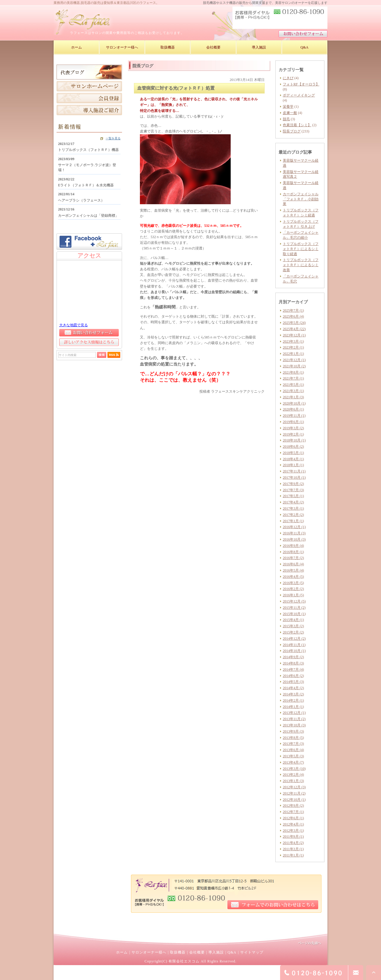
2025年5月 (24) (294, 323)
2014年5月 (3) (293, 682)
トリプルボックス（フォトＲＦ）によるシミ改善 (301, 265)
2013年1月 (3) (293, 781)
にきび (288, 78)
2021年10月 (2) (294, 366)
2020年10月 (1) (294, 403)
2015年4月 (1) (293, 620)
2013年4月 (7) (293, 762)
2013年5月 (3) (293, 756)
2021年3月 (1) (293, 391)
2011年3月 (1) (293, 849)
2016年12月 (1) (294, 527)
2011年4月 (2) (293, 843)
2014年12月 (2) (294, 639)
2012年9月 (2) (293, 806)
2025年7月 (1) (293, 310)
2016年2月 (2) (293, 589)
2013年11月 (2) (294, 719)
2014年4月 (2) (293, 688)
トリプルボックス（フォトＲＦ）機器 (88, 150)
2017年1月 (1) (293, 521)
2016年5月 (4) (293, 570)
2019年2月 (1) (293, 434)
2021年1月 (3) (293, 397)
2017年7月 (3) (293, 490)
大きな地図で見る (74, 325)
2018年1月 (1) (293, 465)
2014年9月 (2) (293, 657)
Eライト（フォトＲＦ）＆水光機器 (86, 185)
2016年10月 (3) (294, 539)
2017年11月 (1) (294, 471)
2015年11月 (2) (294, 608)
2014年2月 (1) (293, 700)
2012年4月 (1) (293, 824)
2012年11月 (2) (294, 793)
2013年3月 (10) (294, 769)
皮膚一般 (290, 113)
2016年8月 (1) (293, 552)
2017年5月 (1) (293, 496)
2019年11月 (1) (294, 416)
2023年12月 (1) (294, 335)
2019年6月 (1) (293, 422)
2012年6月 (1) (293, 818)
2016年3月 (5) (293, 583)
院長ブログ (292, 131)
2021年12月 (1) (294, 360)
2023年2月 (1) (293, 347)
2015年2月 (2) (293, 632)
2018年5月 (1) (293, 453)
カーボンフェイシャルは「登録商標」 (88, 216)
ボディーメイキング (299, 95)
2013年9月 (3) (293, 731)
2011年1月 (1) (293, 855)
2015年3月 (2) (293, 626)
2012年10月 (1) (294, 800)
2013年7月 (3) (293, 744)
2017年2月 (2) (293, 515)
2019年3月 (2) (293, 428)
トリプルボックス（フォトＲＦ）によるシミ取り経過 (301, 249)
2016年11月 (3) (294, 533)
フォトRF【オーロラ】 (301, 84)
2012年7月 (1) (293, 812)
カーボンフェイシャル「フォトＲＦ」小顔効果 (301, 199)
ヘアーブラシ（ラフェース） (81, 200)
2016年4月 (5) (293, 577)
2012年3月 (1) (293, 831)
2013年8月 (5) (293, 738)
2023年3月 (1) (293, 341)
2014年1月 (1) (293, 707)
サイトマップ (252, 952)
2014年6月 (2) (293, 676)
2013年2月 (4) (293, 775)
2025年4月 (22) (294, 329)
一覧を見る (113, 138)
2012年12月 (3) (294, 787)
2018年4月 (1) (293, 459)
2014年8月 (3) (293, 663)
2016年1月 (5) (293, 595)
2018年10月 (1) (294, 440)
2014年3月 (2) (293, 694)
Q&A (232, 952)
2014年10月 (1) (294, 651)
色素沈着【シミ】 (297, 125)
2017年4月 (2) (293, 502)
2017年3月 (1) (293, 508)
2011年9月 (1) (293, 837)
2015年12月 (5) (294, 601)
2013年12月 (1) (294, 713)
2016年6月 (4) (293, 564)
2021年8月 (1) (293, 372)
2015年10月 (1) (294, 614)
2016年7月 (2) (293, 558)
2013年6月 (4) (293, 750)
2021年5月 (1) (293, 385)
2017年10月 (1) (294, 477)
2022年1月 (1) (293, 354)
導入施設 (216, 952)
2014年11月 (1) (294, 645)
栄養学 (288, 107)
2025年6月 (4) (293, 316)
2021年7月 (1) (293, 378)
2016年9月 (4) (293, 546)
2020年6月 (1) (293, 409)
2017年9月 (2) (293, 484)
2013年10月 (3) (294, 725)
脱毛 (286, 119)
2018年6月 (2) (293, 447)
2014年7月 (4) (293, 670)
